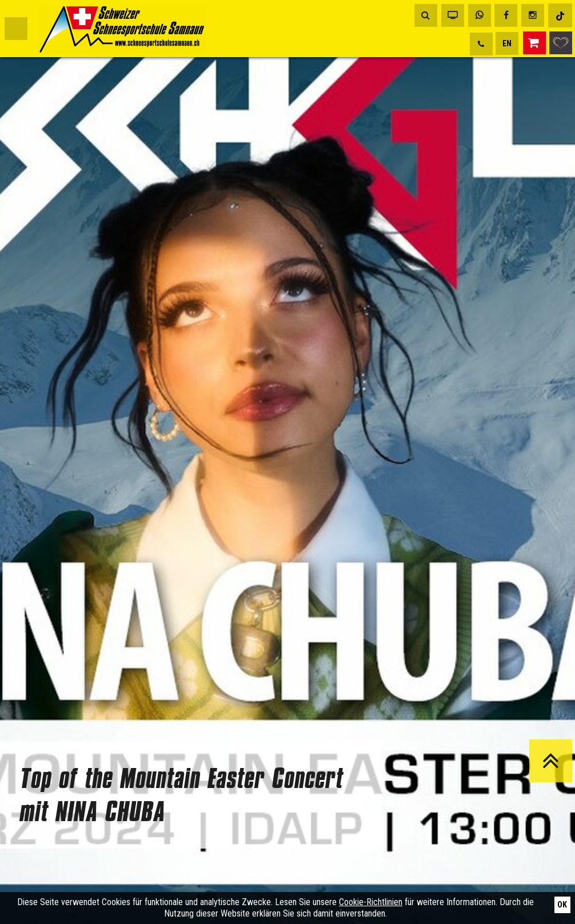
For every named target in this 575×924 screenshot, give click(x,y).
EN (507, 43)
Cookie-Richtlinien (371, 902)
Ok (562, 905)
